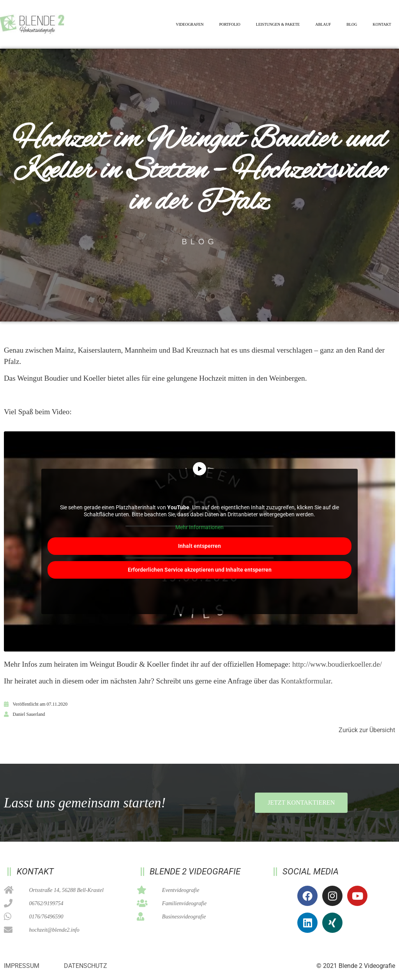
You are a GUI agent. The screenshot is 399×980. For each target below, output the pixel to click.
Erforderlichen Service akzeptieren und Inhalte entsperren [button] (200, 569)
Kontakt (382, 24)
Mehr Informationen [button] (199, 527)
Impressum (22, 966)
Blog (352, 24)
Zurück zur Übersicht (367, 730)
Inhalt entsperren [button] (199, 546)
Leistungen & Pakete (278, 24)
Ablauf (323, 24)
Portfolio (230, 24)
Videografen (190, 24)
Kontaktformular (306, 681)
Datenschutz (86, 966)
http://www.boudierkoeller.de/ (337, 664)
